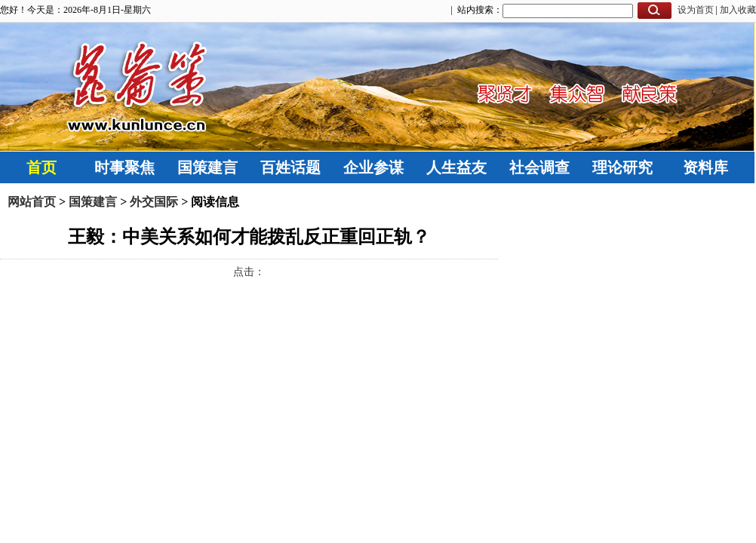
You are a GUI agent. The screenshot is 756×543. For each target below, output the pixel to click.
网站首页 (32, 202)
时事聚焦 (124, 167)
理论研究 (622, 167)
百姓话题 (290, 167)
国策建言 (207, 167)
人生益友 (456, 167)
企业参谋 (373, 167)
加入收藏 (738, 10)
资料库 (705, 167)
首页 (41, 167)
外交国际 (154, 202)
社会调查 (539, 167)
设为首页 (696, 10)
